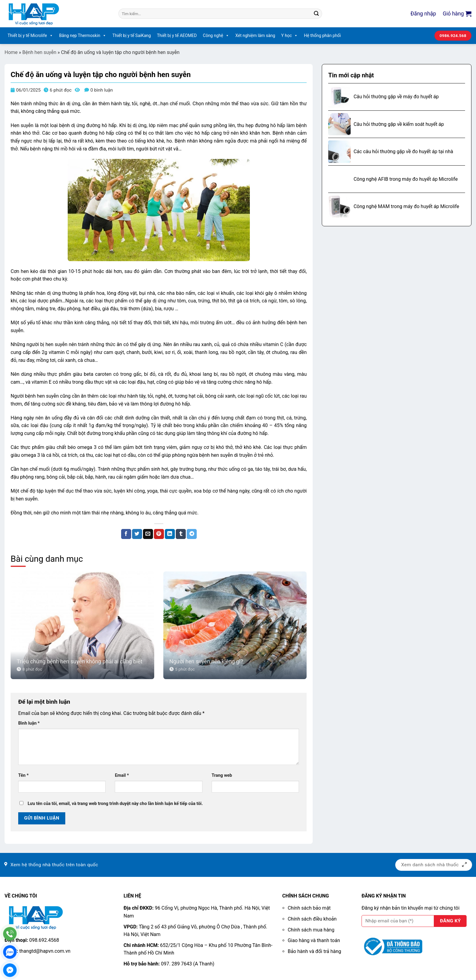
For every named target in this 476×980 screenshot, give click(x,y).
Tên (23, 775)
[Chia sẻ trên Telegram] (192, 534)
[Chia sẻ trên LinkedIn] (170, 534)
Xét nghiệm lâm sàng (255, 35)
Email (122, 775)
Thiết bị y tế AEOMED (177, 35)
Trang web (222, 775)
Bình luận (29, 723)
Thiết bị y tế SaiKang (132, 35)
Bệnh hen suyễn (39, 52)
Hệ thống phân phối (322, 35)
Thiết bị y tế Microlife (30, 36)
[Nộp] (316, 14)
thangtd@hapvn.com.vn (45, 951)
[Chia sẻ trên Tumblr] (181, 534)
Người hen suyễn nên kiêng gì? (206, 661)
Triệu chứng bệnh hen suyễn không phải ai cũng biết (80, 661)
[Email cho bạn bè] (148, 534)
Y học (289, 36)
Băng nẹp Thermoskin (83, 36)
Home (11, 52)
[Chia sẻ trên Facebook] (126, 534)
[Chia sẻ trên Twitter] (137, 534)
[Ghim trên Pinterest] (159, 534)
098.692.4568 (44, 940)
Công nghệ (216, 36)
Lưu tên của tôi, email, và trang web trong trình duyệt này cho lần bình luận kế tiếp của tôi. (115, 804)
